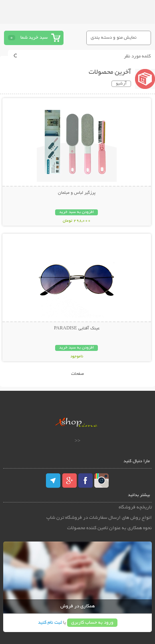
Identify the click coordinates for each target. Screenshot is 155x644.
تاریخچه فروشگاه (135, 507)
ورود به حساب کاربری (92, 623)
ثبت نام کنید (50, 623)
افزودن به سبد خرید (77, 212)
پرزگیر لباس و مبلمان (77, 193)
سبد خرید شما (34, 38)
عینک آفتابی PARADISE (77, 329)
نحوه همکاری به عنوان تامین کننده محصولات (109, 528)
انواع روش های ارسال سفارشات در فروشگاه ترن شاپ (99, 518)
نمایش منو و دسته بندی (114, 38)
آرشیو (121, 84)
